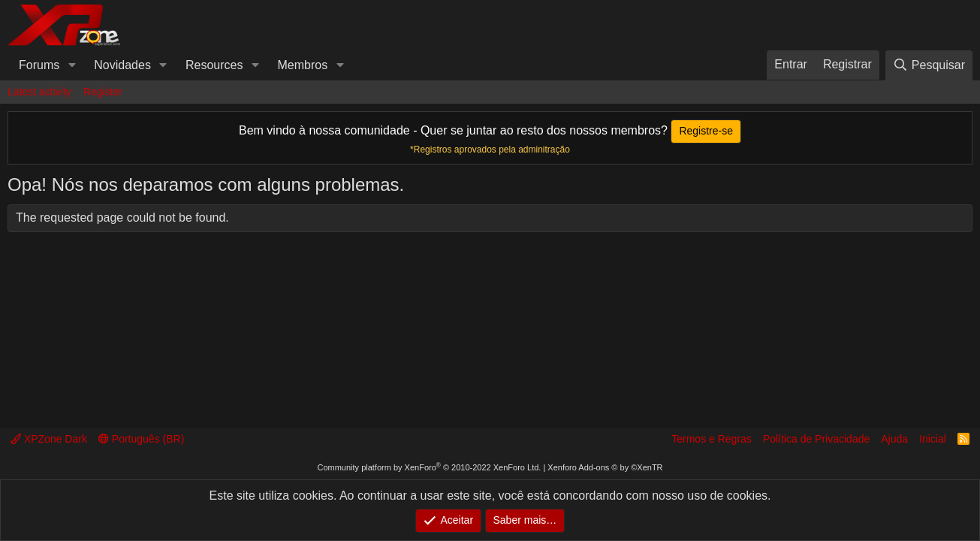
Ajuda (894, 439)
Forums (39, 65)
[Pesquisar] (929, 65)
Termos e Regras (712, 439)
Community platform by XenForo (429, 467)
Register (103, 92)
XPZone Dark (49, 439)
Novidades (122, 65)
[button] (72, 65)
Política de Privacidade (816, 439)
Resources (214, 65)
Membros (303, 65)
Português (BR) (141, 439)
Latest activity (39, 92)
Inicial (933, 439)
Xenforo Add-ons (605, 467)
